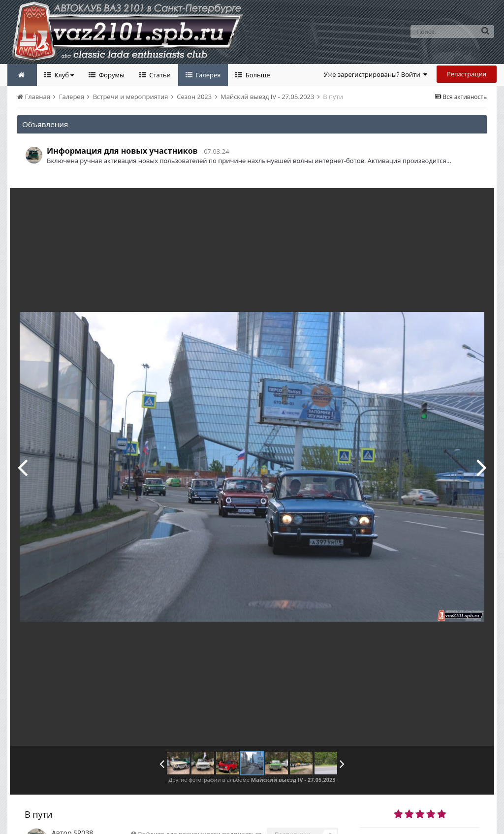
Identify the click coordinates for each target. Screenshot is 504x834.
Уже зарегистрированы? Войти (376, 74)
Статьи (159, 75)
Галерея (207, 75)
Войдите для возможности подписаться (200, 812)
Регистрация (467, 74)
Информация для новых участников (122, 151)
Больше (257, 75)
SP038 (83, 811)
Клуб (63, 75)
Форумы (111, 75)
